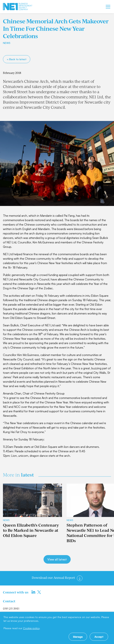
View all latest (57, 559)
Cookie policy (31, 628)
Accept (99, 637)
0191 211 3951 (11, 609)
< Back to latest (17, 59)
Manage (78, 637)
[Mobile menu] (108, 7)
